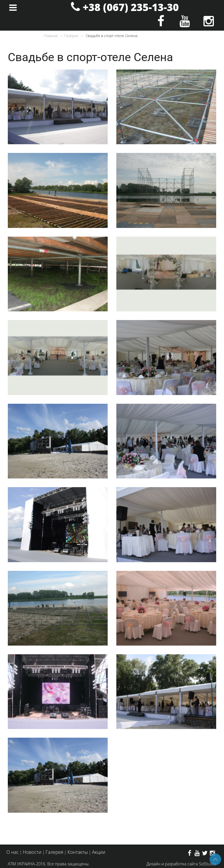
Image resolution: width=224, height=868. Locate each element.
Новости (32, 852)
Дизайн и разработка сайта (172, 864)
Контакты (78, 852)
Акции (99, 852)
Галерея (71, 36)
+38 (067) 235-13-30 (131, 7)
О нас (12, 852)
